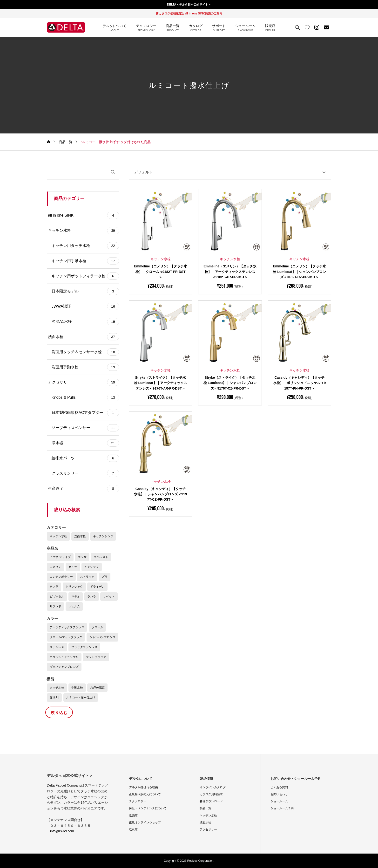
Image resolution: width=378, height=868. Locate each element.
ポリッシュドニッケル (64, 657)
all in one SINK (84, 215)
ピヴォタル (57, 596)
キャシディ (92, 567)
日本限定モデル (85, 291)
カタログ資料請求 (211, 794)
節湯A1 (54, 697)
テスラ (54, 587)
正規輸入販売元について (145, 794)
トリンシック (74, 587)
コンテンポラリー (61, 577)
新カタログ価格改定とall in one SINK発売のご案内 (189, 13)
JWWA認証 (85, 306)
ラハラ (92, 596)
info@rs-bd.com (62, 831)
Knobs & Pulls (85, 398)
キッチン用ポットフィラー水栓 (85, 276)
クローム (97, 627)
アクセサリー (84, 382)
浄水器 (85, 443)
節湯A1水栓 (85, 322)
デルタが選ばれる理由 (143, 787)
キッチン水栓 (84, 231)
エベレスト (101, 557)
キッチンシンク (103, 536)
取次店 (133, 829)
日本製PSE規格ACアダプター (85, 413)
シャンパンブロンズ (102, 637)
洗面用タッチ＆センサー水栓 (85, 352)
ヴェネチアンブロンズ (64, 667)
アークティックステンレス (67, 627)
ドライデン (97, 587)
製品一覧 (205, 808)
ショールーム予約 (282, 808)
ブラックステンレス (84, 647)
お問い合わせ (279, 794)
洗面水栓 (84, 337)
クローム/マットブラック (66, 637)
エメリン (55, 567)
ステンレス (57, 647)
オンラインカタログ (213, 787)
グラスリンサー (85, 473)
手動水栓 (77, 688)
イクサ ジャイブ (60, 557)
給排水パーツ (85, 458)
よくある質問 (279, 787)
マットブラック (96, 657)
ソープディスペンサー (85, 428)
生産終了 (84, 489)
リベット (109, 596)
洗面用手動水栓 (85, 367)
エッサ (82, 557)
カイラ (73, 567)
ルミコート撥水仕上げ (81, 697)
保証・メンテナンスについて (148, 808)
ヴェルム (74, 606)
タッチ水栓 (57, 688)
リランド (55, 606)
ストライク (87, 577)
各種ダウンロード (211, 801)
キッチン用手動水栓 (85, 261)
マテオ (76, 596)
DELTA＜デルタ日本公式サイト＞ (189, 5)
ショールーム (279, 801)
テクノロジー (138, 801)
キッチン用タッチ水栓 (85, 246)
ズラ (105, 577)
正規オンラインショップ (145, 822)
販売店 (133, 815)
